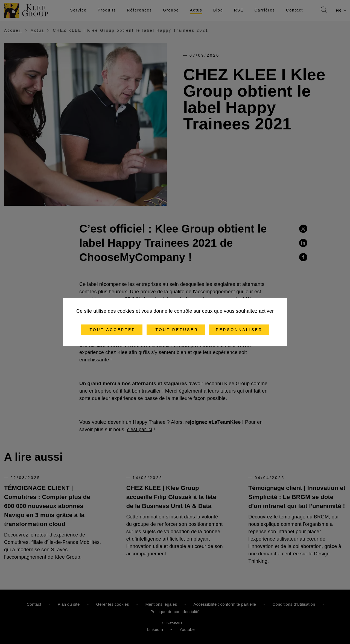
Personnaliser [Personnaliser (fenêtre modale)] (239, 330)
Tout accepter (112, 330)
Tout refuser (176, 330)
